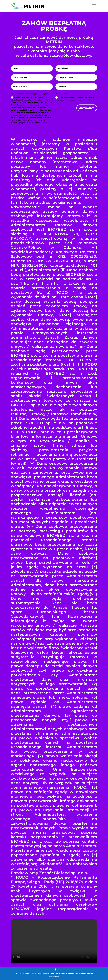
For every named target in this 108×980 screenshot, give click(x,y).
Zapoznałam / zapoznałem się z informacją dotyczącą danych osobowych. (75, 99)
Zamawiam (87, 108)
